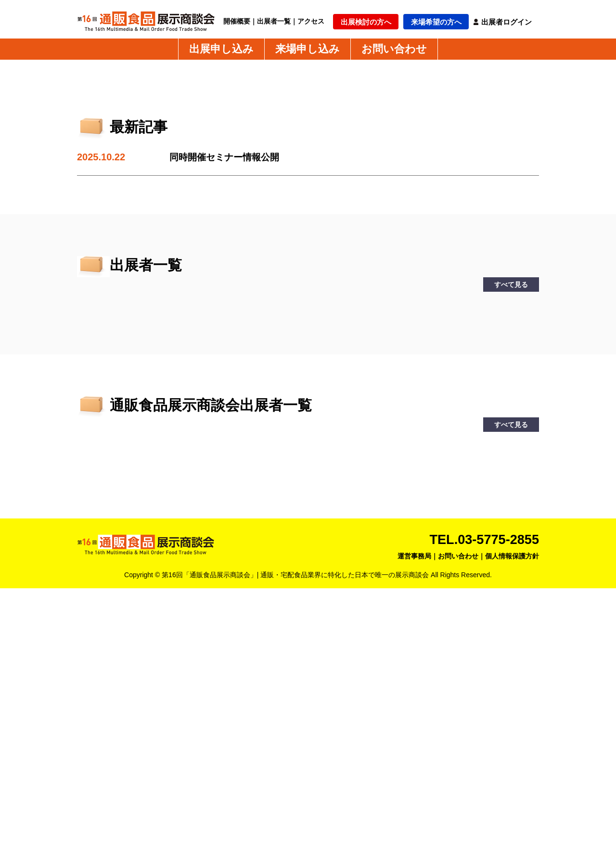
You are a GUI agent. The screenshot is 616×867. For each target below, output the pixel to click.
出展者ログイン (507, 22)
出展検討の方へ (366, 22)
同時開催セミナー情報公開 (227, 436)
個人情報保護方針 (512, 835)
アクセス (311, 21)
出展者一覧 (274, 21)
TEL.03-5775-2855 (482, 818)
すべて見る (511, 563)
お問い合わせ (394, 49)
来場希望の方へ (436, 22)
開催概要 (237, 21)
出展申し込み (221, 49)
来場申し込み (308, 49)
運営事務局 (414, 835)
